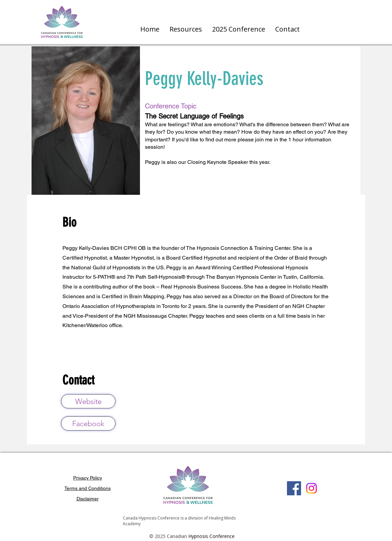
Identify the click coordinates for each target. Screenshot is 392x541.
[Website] (88, 401)
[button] (186, 29)
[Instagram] (311, 488)
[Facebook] (88, 423)
